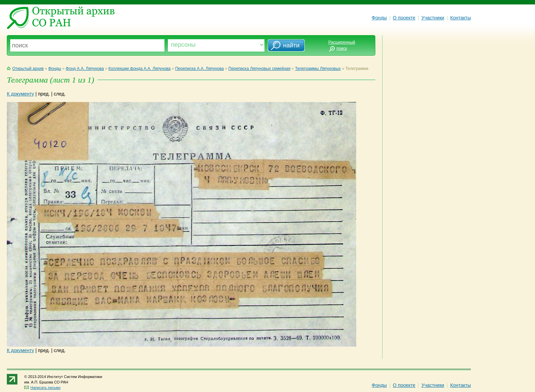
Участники (433, 18)
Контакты (461, 18)
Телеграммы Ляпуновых (318, 69)
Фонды (379, 18)
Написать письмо (42, 388)
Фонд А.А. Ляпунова (85, 69)
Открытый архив (25, 69)
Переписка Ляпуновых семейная (259, 69)
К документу (20, 94)
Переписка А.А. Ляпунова (199, 69)
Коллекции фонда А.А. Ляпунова (140, 69)
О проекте (404, 18)
